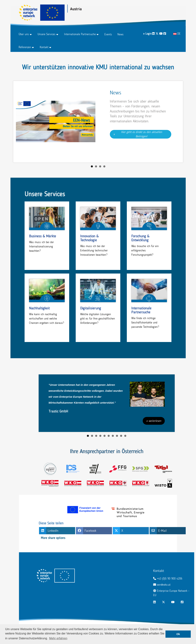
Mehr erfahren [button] (58, 638)
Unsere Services (47, 34)
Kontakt (44, 47)
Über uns (24, 34)
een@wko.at (164, 585)
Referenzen (25, 47)
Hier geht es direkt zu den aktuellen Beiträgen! (142, 134)
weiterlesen (155, 421)
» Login (147, 34)
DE (177, 34)
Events (108, 34)
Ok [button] (178, 634)
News (120, 34)
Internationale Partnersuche (80, 34)
